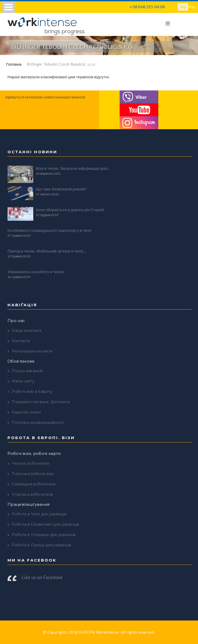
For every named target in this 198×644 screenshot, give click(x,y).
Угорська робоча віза (32, 494)
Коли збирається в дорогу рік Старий (70, 210)
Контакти (21, 341)
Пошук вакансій (27, 371)
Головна (14, 64)
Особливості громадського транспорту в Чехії (49, 230)
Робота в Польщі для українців (42, 545)
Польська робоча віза (33, 474)
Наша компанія (27, 331)
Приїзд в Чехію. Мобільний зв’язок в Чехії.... (47, 251)
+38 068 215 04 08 (147, 7)
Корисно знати (26, 412)
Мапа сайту (23, 381)
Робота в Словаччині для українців (46, 524)
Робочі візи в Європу (32, 392)
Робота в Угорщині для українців (44, 535)
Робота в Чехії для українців (39, 514)
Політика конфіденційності (38, 423)
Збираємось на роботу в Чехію (36, 272)
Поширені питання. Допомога (41, 402)
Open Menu (9, 7)
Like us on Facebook (42, 577)
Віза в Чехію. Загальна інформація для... (73, 168)
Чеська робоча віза (30, 463)
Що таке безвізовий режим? (61, 189)
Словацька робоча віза (34, 484)
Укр (183, 7)
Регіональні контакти (32, 351)
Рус (192, 7)
